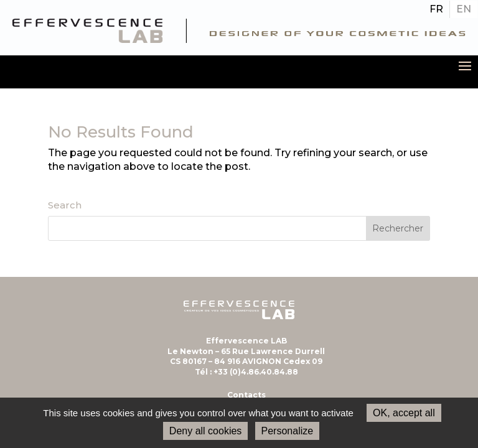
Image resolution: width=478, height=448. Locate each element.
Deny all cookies (206, 431)
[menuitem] (436, 9)
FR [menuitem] (436, 9)
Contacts (246, 395)
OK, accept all (404, 413)
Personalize (288, 431)
